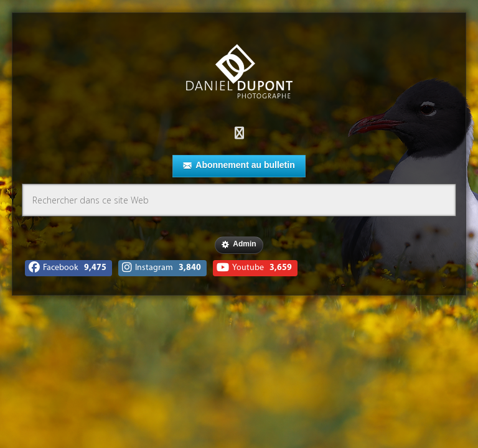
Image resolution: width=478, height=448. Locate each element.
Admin (239, 245)
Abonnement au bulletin (239, 166)
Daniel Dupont (239, 73)
